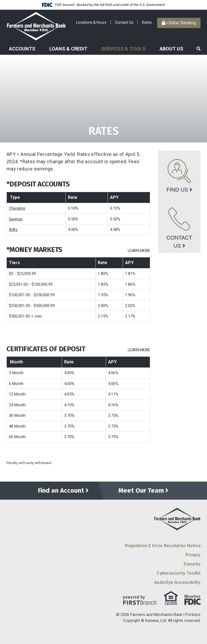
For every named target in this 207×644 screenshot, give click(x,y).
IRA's (13, 230)
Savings (16, 219)
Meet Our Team (141, 491)
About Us (171, 49)
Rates (147, 22)
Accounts (22, 49)
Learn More (139, 251)
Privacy (193, 555)
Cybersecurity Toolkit (179, 573)
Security (192, 564)
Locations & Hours (91, 22)
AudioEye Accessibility (177, 582)
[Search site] (199, 49)
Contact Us (124, 22)
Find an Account (61, 491)
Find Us (177, 190)
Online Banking (179, 23)
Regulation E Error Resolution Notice (163, 546)
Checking (17, 208)
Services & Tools (123, 49)
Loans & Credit (68, 49)
